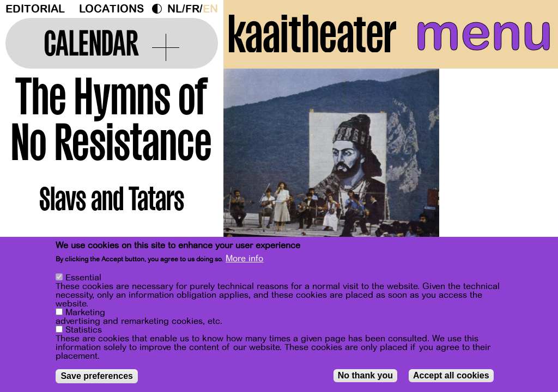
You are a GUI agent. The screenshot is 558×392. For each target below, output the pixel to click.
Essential (83, 278)
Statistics (84, 330)
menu (484, 33)
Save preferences (97, 376)
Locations (111, 9)
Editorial (35, 9)
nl (175, 9)
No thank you (365, 375)
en (210, 9)
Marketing (85, 313)
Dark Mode (160, 9)
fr (192, 9)
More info (244, 259)
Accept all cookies (451, 375)
